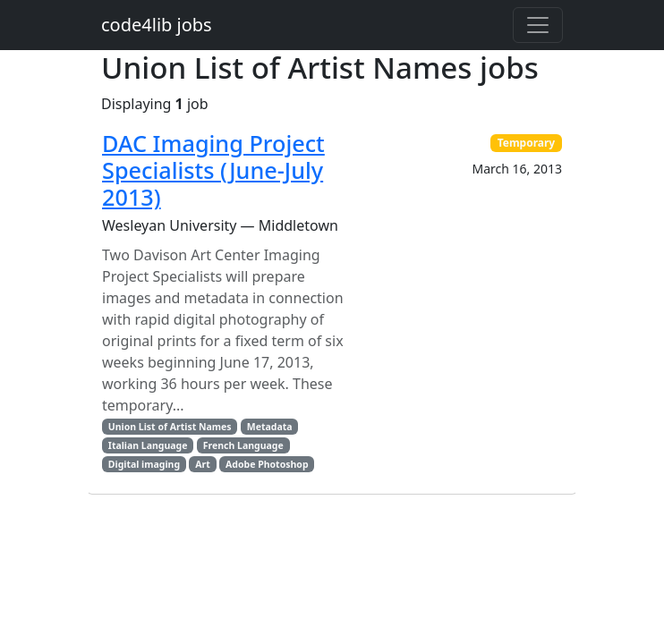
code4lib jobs (157, 25)
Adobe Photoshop (267, 464)
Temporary (527, 143)
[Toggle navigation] (538, 25)
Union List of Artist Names (170, 427)
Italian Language (148, 445)
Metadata (270, 427)
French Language (243, 445)
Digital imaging (144, 464)
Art (203, 464)
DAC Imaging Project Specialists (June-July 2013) (213, 170)
